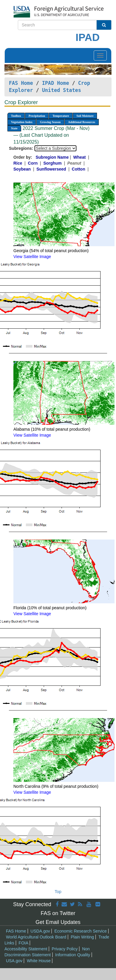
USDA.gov (40, 931)
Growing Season (50, 122)
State (14, 128)
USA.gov (14, 961)
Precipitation (37, 116)
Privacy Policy (65, 949)
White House (39, 961)
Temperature (61, 116)
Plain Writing (82, 937)
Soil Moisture (85, 116)
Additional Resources (82, 122)
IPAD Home (55, 83)
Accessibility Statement (26, 949)
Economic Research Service (81, 931)
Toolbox (16, 116)
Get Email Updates (58, 922)
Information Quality (73, 955)
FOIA (24, 943)
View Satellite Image (32, 257)
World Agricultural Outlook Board (36, 937)
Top (58, 892)
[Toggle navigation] (100, 55)
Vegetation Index (22, 122)
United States (61, 90)
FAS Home (21, 83)
